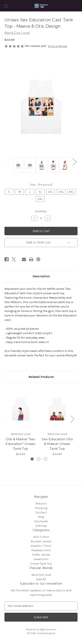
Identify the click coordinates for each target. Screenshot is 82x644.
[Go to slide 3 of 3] (45, 459)
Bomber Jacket (41, 541)
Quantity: (41, 211)
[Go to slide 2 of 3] (39, 459)
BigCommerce (48, 629)
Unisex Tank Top (41, 564)
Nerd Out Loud (41, 575)
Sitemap (41, 526)
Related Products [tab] (41, 377)
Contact (41, 512)
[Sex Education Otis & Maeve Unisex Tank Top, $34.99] (57, 408)
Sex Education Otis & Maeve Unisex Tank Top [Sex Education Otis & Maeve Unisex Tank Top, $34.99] (57, 444)
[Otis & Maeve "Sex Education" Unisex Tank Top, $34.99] (21, 408)
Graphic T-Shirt (41, 546)
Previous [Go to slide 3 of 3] (6, 419)
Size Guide (41, 521)
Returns (41, 504)
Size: (41, 185)
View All (41, 579)
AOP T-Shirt (41, 537)
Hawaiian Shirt (41, 550)
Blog (41, 517)
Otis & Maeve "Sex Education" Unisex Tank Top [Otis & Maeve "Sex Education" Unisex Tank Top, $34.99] (20, 444)
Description (41, 276)
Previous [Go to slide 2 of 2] (8, 162)
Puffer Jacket (41, 555)
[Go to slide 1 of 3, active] (32, 459)
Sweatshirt (41, 559)
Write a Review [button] (58, 46)
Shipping (41, 508)
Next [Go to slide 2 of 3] (72, 419)
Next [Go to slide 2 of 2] (74, 162)
